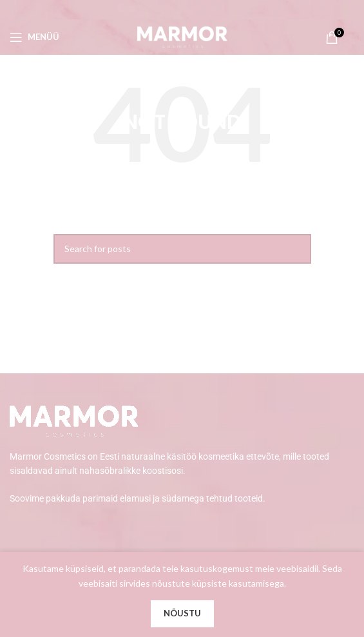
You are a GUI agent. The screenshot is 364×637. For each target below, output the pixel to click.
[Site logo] (182, 36)
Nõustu (182, 613)
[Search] (182, 249)
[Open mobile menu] (34, 37)
